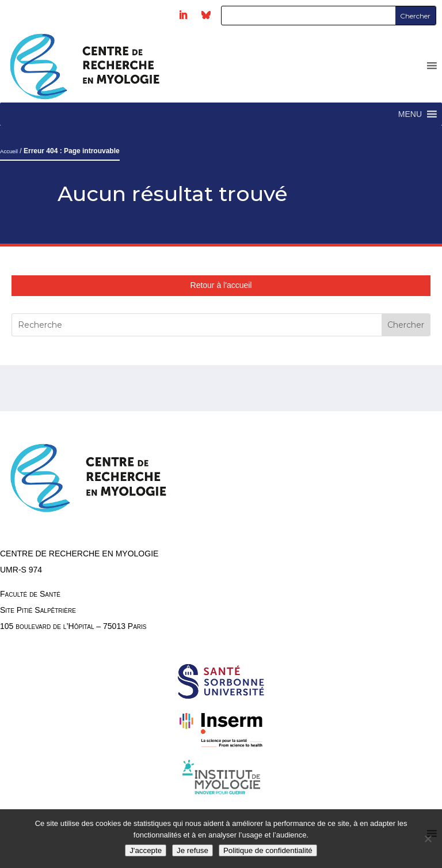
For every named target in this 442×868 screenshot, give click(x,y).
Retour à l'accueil (221, 285)
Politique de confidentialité (268, 850)
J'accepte (146, 850)
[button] (410, 114)
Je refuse (193, 850)
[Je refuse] (428, 839)
